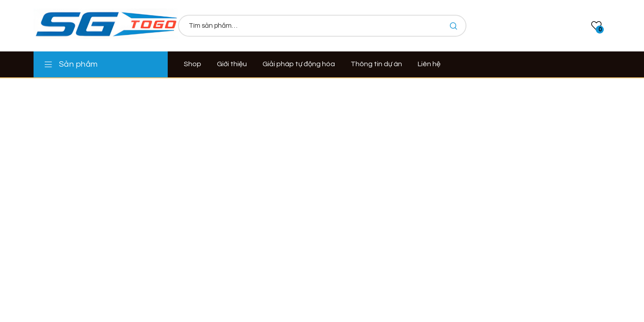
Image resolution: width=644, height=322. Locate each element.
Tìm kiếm (453, 26)
